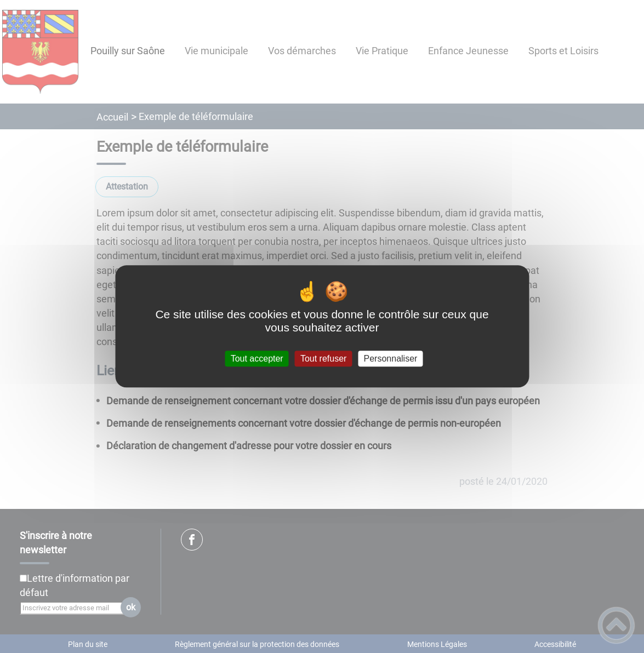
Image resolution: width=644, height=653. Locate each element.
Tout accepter (257, 359)
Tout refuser (323, 359)
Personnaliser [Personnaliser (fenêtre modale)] (391, 359)
